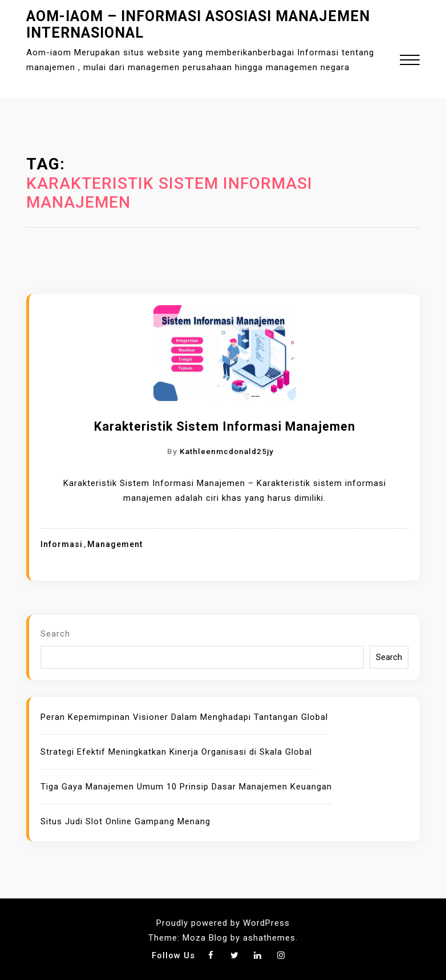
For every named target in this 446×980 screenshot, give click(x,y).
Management (115, 544)
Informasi (62, 544)
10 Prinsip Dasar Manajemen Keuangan (249, 787)
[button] (410, 61)
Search (55, 634)
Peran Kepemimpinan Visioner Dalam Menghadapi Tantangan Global (184, 717)
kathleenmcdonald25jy (227, 451)
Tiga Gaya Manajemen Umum (102, 787)
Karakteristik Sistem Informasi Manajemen (225, 426)
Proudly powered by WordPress (223, 923)
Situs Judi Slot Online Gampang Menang (125, 821)
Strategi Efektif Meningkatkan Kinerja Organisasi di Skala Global (176, 752)
